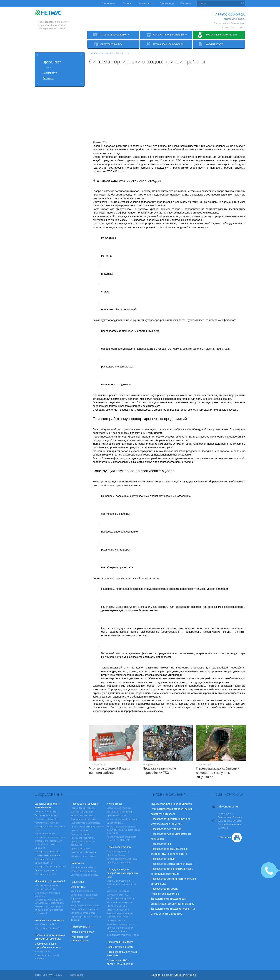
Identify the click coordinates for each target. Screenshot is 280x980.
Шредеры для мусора (45, 874)
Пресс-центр (167, 3)
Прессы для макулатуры (83, 838)
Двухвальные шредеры (46, 815)
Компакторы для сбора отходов (123, 819)
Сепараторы (78, 887)
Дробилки (40, 848)
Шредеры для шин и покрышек (50, 867)
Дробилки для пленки (46, 870)
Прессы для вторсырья (84, 804)
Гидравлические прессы (83, 819)
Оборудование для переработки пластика (48, 945)
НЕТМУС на (224, 837)
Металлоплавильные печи (120, 902)
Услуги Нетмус (214, 44)
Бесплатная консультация (221, 35)
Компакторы (114, 804)
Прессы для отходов (119, 847)
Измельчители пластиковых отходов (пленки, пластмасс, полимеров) (49, 910)
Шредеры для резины (46, 859)
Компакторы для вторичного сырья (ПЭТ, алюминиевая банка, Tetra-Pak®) (123, 830)
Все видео (48, 78)
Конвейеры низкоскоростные (122, 924)
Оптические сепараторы (83, 913)
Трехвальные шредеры (46, 819)
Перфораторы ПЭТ (82, 927)
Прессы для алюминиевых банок (87, 827)
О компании (109, 3)
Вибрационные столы (118, 895)
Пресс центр (52, 62)
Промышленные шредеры (48, 855)
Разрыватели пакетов (120, 947)
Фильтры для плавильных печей (123, 935)
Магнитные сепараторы (83, 891)
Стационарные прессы (118, 851)
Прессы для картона (81, 834)
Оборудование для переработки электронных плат (122, 873)
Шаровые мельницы (117, 906)
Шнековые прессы (116, 855)
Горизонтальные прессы (83, 808)
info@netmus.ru (236, 19)
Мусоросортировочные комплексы (171, 804)
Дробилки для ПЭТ (44, 863)
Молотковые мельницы (47, 885)
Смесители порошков (118, 910)
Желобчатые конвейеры (83, 867)
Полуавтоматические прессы (85, 823)
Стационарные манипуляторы (80, 939)
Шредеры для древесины (47, 852)
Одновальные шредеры (46, 812)
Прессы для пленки (80, 849)
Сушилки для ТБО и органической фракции (120, 962)
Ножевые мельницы (45, 889)
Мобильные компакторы (119, 808)
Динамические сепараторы (84, 895)
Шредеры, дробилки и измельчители (47, 806)
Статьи (47, 68)
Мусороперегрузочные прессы (122, 859)
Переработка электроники (166, 829)
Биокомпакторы (115, 823)
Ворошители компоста (120, 942)
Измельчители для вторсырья (50, 837)
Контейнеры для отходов (49, 920)
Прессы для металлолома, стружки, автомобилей (50, 937)
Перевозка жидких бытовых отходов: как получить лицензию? (218, 773)
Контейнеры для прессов (47, 928)
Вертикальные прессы (82, 812)
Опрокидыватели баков (119, 863)
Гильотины (77, 882)
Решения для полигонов (165, 894)
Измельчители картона (46, 823)
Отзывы (127, 3)
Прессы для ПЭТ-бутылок (83, 852)
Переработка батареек (164, 889)
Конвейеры (77, 863)
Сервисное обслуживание (168, 44)
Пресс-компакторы (116, 816)
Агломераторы (42, 951)
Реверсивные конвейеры (83, 871)
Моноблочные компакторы (120, 812)
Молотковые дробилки (118, 891)
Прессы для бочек (80, 830)
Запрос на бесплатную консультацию (174, 975)
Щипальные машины (45, 834)
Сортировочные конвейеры (85, 875)
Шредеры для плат (116, 920)
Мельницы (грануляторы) (50, 881)
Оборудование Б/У (111, 44)
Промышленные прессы (83, 856)
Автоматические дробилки (120, 899)
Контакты (186, 3)
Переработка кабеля (163, 859)
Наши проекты (146, 3)
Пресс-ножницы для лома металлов (122, 954)
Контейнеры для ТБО (45, 924)
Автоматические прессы (83, 816)
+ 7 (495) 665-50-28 (229, 14)
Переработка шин (161, 844)
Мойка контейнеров (82, 932)
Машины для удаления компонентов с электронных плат (121, 884)
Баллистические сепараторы (85, 906)
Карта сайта (77, 975)
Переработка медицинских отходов (172, 864)
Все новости (50, 73)
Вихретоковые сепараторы (84, 909)
